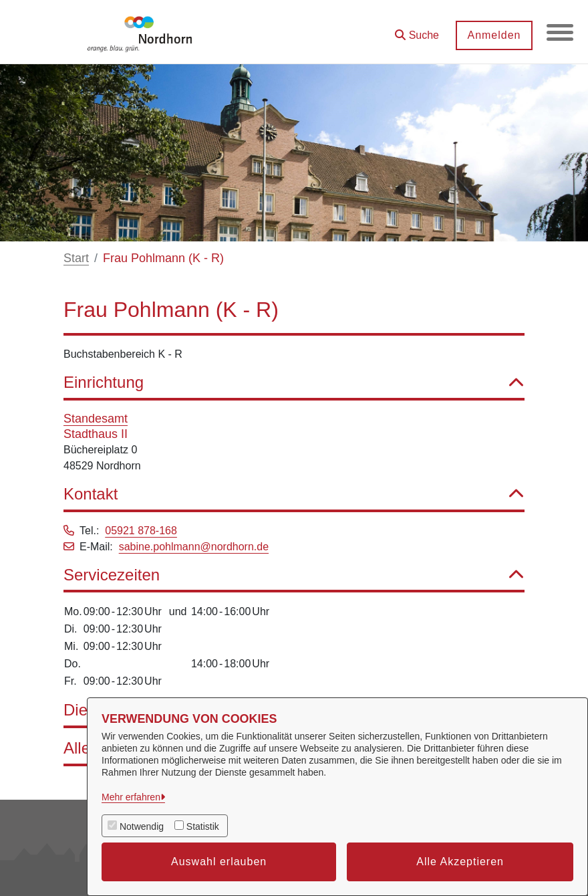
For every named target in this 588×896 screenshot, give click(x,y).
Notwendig (142, 826)
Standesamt (96, 419)
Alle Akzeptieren (460, 862)
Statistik (203, 826)
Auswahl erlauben (219, 862)
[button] (417, 30)
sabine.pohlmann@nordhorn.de (194, 547)
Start (76, 258)
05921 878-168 (141, 531)
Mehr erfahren (131, 797)
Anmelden (494, 35)
